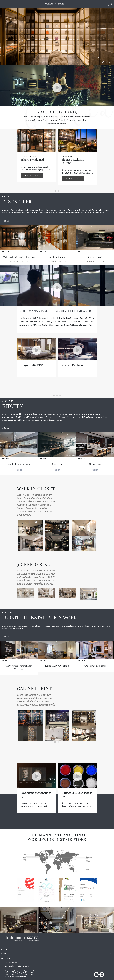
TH (110, 4)
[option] (57, 535)
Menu (3, 4)
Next (107, 61)
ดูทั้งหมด (6, 221)
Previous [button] (12, 720)
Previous (101, 61)
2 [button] (59, 742)
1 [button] (55, 742)
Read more (32, 175)
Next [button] (99, 720)
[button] (55, 191)
